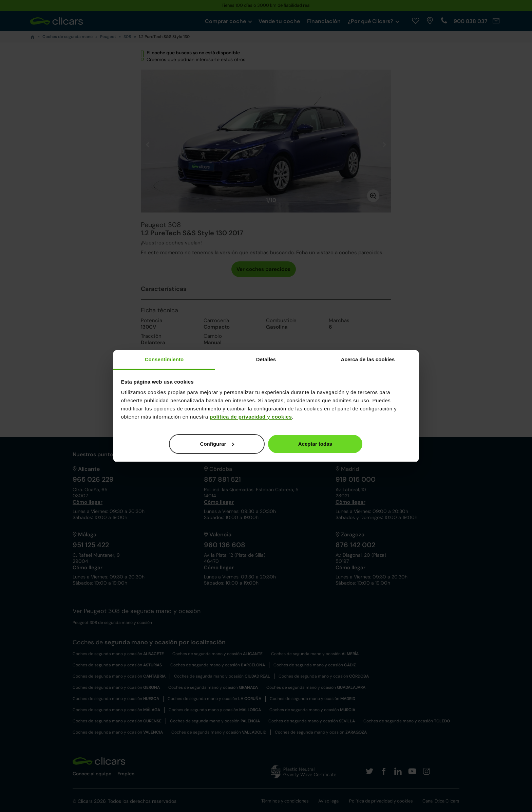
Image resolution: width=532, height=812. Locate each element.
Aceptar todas (315, 444)
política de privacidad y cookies (251, 417)
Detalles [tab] (266, 359)
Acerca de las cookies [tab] (368, 359)
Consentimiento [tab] (164, 359)
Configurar (217, 444)
